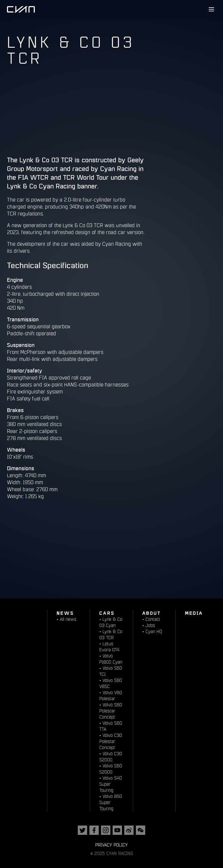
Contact (153, 619)
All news (68, 619)
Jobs (150, 625)
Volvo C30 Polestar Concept (111, 741)
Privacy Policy (111, 845)
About (152, 613)
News (65, 613)
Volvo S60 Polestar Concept (111, 711)
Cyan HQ (154, 631)
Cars (107, 613)
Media (194, 613)
